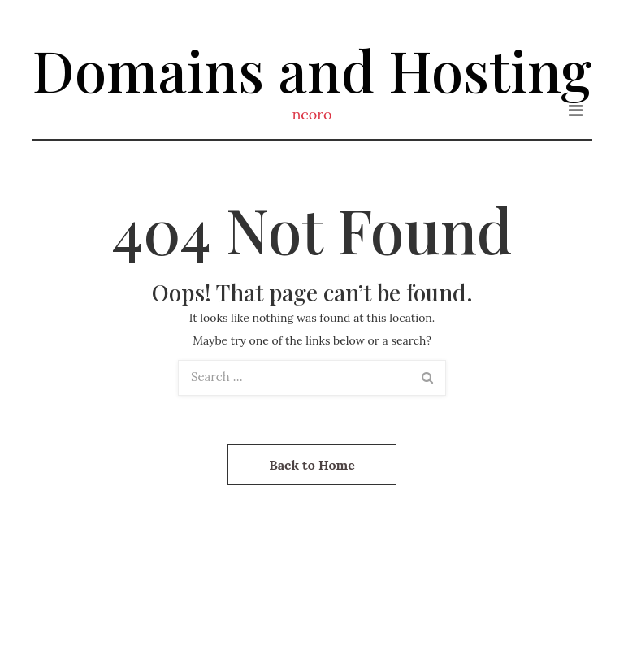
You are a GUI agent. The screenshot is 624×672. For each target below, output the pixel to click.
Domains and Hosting (312, 69)
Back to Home (312, 465)
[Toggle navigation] (576, 111)
